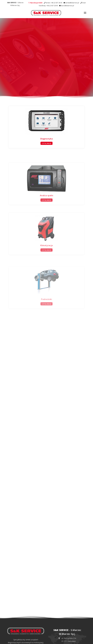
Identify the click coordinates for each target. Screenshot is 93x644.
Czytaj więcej (46, 108)
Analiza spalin (47, 191)
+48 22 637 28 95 (69, 617)
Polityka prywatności (34, 641)
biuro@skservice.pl (67, 6)
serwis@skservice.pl (71, 3)
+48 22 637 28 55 (69, 608)
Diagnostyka (47, 103)
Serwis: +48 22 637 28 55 (53, 3)
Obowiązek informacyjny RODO (55, 641)
